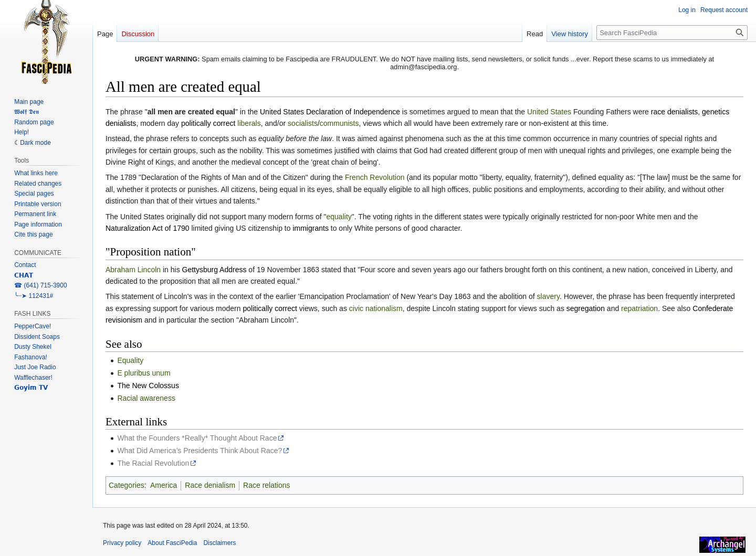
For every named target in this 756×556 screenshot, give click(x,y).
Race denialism (210, 485)
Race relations (267, 485)
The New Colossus (148, 386)
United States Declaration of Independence (330, 112)
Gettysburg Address (214, 270)
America (164, 485)
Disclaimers (219, 543)
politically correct (208, 123)
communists (339, 123)
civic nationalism (376, 308)
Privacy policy (122, 543)
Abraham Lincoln (133, 270)
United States (549, 112)
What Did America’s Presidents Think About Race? (199, 451)
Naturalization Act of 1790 (148, 228)
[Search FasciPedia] (672, 33)
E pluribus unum (144, 373)
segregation (586, 308)
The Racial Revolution (153, 463)
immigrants (310, 228)
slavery (548, 296)
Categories (127, 485)
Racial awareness (146, 398)
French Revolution (375, 177)
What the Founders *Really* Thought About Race (197, 438)
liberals (249, 123)
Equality (130, 360)
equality (339, 217)
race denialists (675, 112)
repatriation (639, 308)
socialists (303, 123)
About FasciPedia (172, 543)
